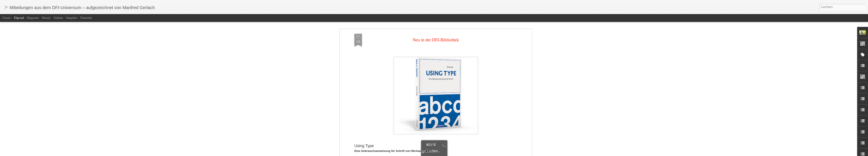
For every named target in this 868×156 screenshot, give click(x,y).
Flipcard (19, 18)
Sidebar (58, 18)
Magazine (33, 18)
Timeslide (86, 18)
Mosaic (46, 18)
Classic (7, 18)
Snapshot (72, 18)
